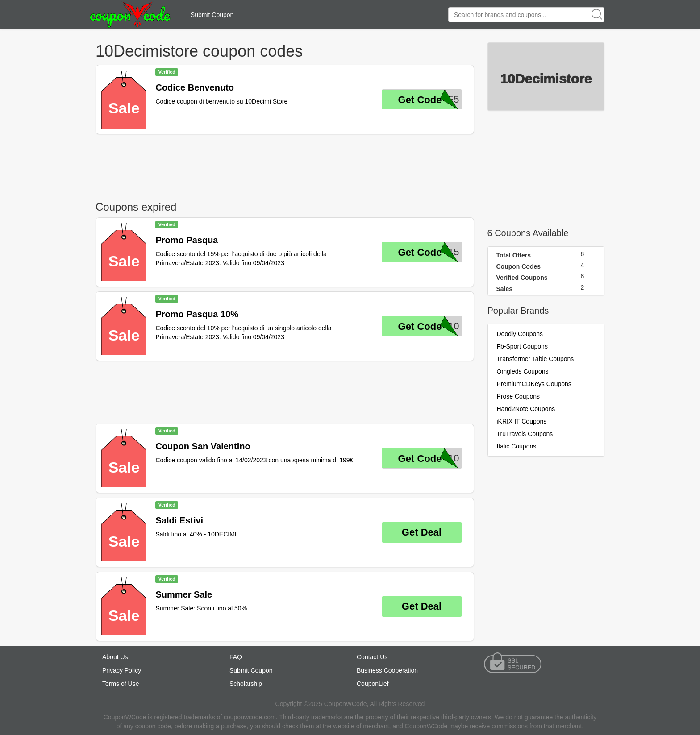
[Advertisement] (285, 166)
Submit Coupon (212, 15)
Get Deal (422, 532)
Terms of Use (121, 684)
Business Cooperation (387, 670)
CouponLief (373, 684)
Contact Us (372, 657)
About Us (115, 657)
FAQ (236, 657)
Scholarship (246, 684)
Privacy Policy (122, 670)
